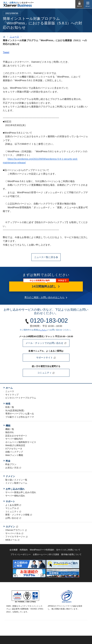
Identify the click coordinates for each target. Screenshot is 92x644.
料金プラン (11, 464)
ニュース (10, 391)
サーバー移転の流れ (15, 496)
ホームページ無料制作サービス (21, 442)
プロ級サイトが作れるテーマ (20, 417)
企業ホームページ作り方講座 (46, 554)
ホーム (9, 388)
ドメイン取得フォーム (16, 483)
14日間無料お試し (46, 286)
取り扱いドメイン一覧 (16, 480)
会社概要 (14, 550)
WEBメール (11, 540)
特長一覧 (10, 407)
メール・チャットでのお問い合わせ (46, 343)
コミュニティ (46, 373)
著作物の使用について (71, 554)
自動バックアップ (14, 452)
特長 (8, 404)
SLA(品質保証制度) (15, 410)
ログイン (10, 527)
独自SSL (10, 432)
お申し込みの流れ (15, 489)
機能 (8, 426)
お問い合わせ (12, 518)
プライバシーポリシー (21, 554)
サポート (10, 501)
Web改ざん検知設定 (15, 445)
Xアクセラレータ (14, 449)
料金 (8, 461)
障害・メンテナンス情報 (17, 515)
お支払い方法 (12, 468)
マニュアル (11, 508)
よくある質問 (12, 505)
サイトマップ (12, 395)
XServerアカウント (15, 530)
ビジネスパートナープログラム (21, 398)
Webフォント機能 (14, 455)
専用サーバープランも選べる (20, 414)
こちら (43, 330)
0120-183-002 (49, 321)
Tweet (6, 52)
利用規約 (24, 550)
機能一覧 (10, 429)
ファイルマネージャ (15, 537)
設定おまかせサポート (16, 436)
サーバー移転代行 (14, 439)
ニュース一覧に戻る (46, 257)
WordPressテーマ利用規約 (42, 550)
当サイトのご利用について (68, 550)
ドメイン (10, 476)
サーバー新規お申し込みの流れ (21, 492)
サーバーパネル (13, 533)
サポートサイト (46, 358)
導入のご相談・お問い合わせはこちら (44, 297)
